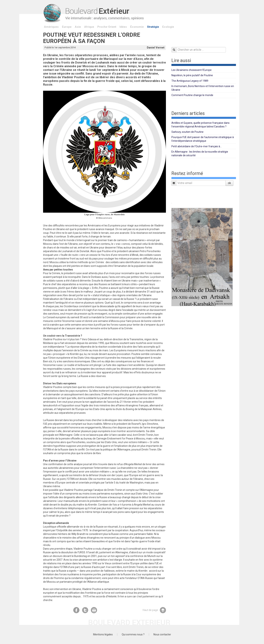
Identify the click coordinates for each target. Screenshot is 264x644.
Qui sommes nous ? (133, 634)
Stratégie (153, 27)
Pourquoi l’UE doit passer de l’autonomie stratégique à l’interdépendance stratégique (203, 139)
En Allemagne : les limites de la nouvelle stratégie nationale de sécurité (200, 154)
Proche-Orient (107, 27)
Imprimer (94, 610)
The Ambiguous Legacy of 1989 (190, 81)
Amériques (51, 27)
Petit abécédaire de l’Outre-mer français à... (197, 146)
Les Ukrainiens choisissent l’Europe (191, 70)
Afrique (89, 27)
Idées (123, 27)
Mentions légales (103, 634)
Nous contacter (162, 634)
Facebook (76, 610)
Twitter (85, 610)
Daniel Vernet (156, 48)
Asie (78, 27)
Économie (137, 27)
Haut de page (154, 610)
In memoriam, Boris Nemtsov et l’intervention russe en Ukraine (203, 88)
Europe (67, 27)
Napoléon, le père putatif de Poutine (192, 75)
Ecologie (168, 27)
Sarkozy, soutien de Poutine (187, 132)
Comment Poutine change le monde (192, 95)
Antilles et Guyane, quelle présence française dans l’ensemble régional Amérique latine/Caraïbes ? (200, 125)
